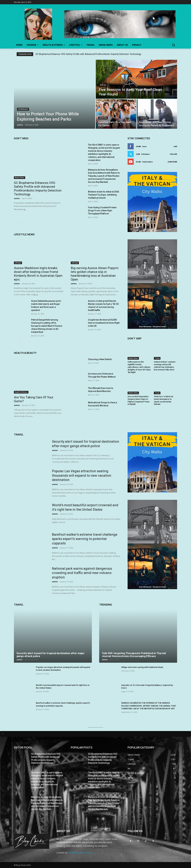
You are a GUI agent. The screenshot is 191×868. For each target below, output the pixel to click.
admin (17, 198)
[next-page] (21, 223)
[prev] (168, 54)
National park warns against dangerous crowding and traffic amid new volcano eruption (82, 573)
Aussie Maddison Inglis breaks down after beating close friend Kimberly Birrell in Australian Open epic (38, 274)
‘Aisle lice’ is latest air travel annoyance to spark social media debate (164, 400)
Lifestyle (103, 118)
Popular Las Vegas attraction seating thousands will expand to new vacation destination (82, 475)
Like (175, 146)
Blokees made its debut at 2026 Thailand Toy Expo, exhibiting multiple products (104, 195)
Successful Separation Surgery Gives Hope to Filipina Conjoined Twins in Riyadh (139, 400)
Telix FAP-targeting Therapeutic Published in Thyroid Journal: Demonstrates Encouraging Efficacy (134, 655)
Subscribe (172, 162)
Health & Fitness (21, 392)
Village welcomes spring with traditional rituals (142, 667)
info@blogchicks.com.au (80, 853)
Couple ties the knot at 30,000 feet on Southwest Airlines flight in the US (104, 323)
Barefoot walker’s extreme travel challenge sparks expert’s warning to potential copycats (85, 539)
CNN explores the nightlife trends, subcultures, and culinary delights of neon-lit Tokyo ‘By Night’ (139, 367)
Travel (157, 358)
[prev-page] (16, 223)
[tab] (95, 734)
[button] (173, 45)
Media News (20, 178)
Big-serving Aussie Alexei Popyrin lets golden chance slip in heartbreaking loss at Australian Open (95, 274)
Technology (23, 109)
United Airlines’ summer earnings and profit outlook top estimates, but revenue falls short (165, 366)
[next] (172, 54)
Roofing (103, 85)
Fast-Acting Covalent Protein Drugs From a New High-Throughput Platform (102, 211)
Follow (174, 154)
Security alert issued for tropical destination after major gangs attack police (51, 655)
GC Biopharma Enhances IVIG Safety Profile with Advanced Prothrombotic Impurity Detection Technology (88, 54)
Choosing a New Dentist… (101, 359)
